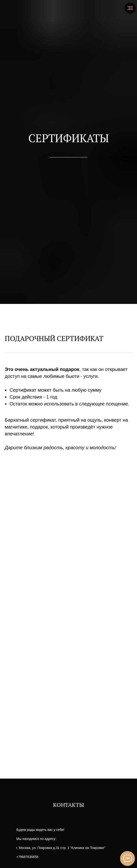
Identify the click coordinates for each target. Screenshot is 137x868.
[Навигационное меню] (130, 8)
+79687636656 (27, 857)
